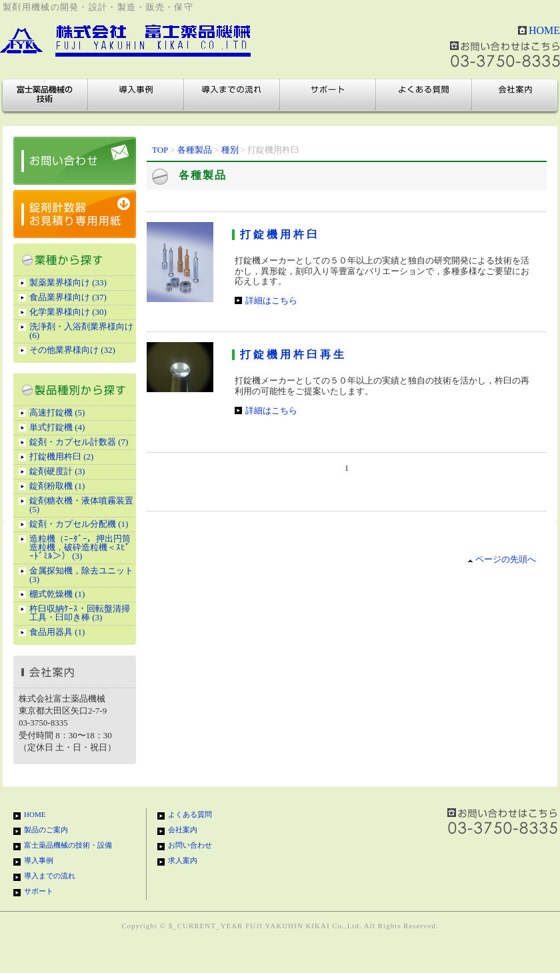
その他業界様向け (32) (72, 350)
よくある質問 (424, 95)
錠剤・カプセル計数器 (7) (79, 442)
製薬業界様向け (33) (68, 282)
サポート (328, 95)
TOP (160, 150)
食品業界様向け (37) (68, 297)
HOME (544, 30)
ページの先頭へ (502, 559)
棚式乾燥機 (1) (57, 594)
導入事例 (136, 95)
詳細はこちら (271, 300)
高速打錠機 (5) (57, 412)
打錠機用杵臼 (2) (61, 456)
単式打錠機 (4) (57, 427)
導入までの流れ (232, 95)
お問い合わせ (190, 845)
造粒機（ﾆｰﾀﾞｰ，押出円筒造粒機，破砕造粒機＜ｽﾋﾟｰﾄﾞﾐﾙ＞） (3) (80, 547)
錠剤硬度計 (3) (57, 471)
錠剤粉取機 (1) (57, 486)
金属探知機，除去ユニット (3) (81, 575)
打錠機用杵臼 (280, 234)
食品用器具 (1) (57, 632)
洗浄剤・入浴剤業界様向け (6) (81, 331)
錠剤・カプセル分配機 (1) (79, 524)
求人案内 (183, 860)
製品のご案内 (46, 830)
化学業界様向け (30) (68, 312)
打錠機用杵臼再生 (293, 354)
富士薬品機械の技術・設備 (45, 95)
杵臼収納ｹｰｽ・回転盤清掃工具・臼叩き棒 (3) (80, 613)
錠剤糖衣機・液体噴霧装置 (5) (81, 505)
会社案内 (515, 95)
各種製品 (195, 150)
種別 (230, 150)
